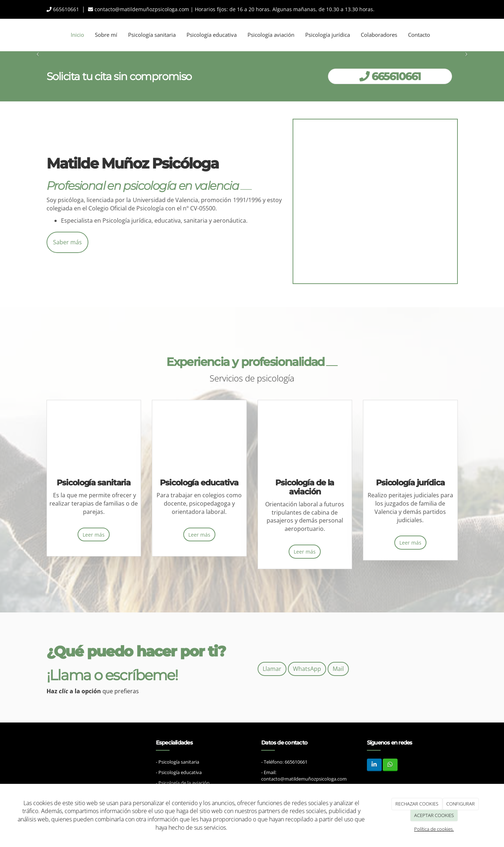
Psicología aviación (271, 35)
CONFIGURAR (461, 804)
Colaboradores (379, 35)
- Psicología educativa (179, 764)
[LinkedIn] (374, 756)
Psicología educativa (212, 35)
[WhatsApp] (390, 756)
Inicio (77, 35)
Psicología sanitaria (152, 35)
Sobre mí (106, 35)
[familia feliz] (94, 439)
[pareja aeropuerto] (305, 439)
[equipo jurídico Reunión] (410, 439)
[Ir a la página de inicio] (4, 35)
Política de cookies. (434, 829)
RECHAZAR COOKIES (417, 804)
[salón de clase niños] (199, 439)
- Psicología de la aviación (183, 774)
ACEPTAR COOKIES (434, 815)
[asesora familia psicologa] (375, 201)
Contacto (419, 35)
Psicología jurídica (328, 35)
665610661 (66, 9)
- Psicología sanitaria (178, 753)
